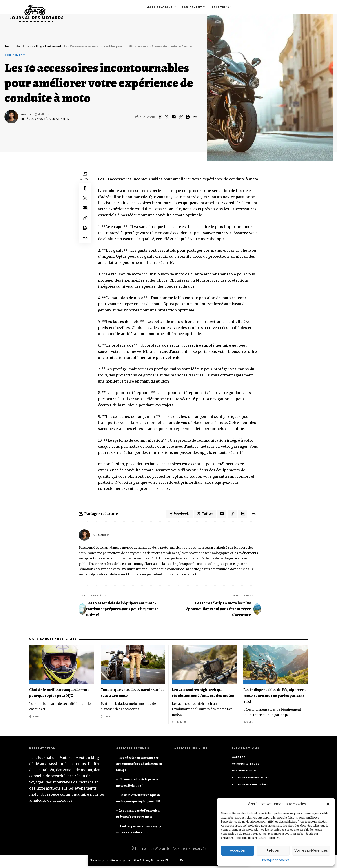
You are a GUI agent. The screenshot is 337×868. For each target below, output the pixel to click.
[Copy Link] (181, 117)
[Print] (188, 117)
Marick (26, 114)
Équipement (16, 55)
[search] (328, 7)
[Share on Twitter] (167, 117)
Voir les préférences (311, 850)
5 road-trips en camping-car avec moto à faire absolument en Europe (137, 765)
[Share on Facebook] (160, 117)
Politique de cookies (276, 860)
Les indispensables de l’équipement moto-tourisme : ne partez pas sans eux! (275, 696)
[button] (328, 804)
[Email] (174, 117)
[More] (195, 117)
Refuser (273, 850)
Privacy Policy (150, 860)
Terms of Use (177, 860)
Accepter (238, 850)
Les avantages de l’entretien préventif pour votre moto (137, 823)
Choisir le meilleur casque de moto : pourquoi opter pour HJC (139, 802)
